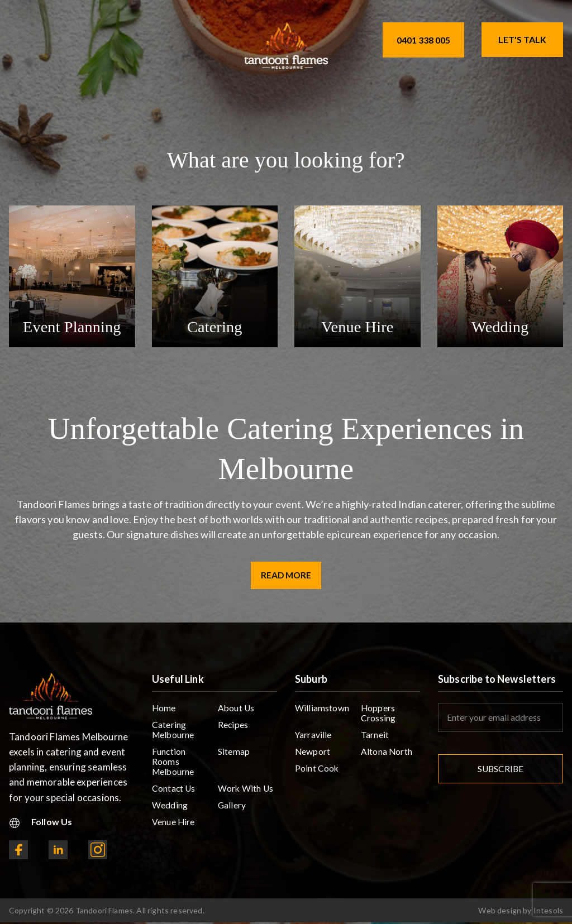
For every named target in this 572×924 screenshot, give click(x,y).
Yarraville (314, 738)
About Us (237, 710)
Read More (286, 576)
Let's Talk (522, 39)
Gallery (232, 812)
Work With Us (246, 794)
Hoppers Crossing (378, 716)
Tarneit (375, 738)
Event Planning (72, 326)
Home (164, 710)
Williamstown (322, 710)
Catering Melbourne (174, 733)
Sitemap (234, 756)
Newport (313, 756)
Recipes (233, 728)
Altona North (387, 756)
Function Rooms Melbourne (174, 766)
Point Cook (317, 773)
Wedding (500, 326)
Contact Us (174, 794)
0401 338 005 (423, 40)
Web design (500, 912)
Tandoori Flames (104, 912)
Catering (215, 326)
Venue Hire (357, 326)
